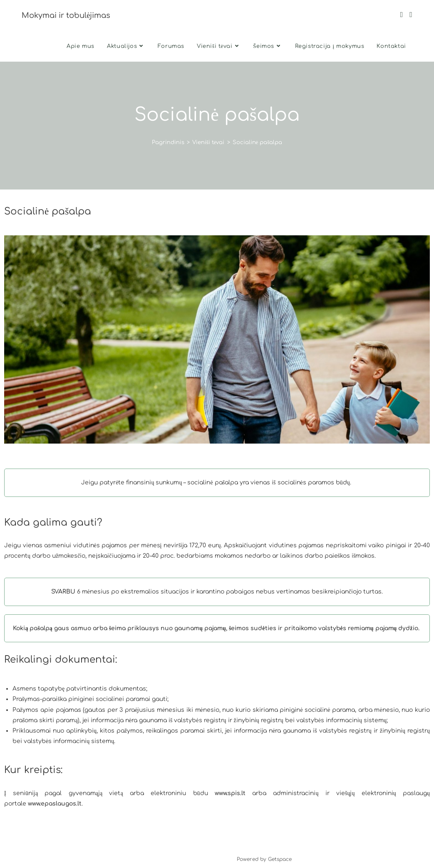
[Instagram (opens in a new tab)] (411, 15)
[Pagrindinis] (168, 142)
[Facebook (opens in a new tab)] (402, 15)
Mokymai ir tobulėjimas (66, 15)
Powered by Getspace (264, 859)
